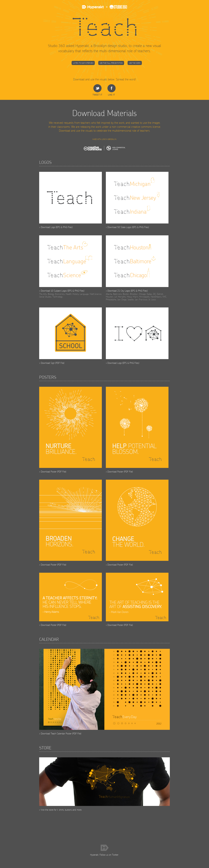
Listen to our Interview (83, 63)
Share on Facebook (111, 90)
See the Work (135, 63)
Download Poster (49, 472)
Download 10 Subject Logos (54, 291)
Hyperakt (93, 8)
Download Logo (48, 227)
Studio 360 (116, 8)
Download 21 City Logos (119, 291)
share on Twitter (97, 90)
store (51, 810)
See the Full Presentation (111, 63)
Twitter (115, 855)
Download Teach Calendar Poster (56, 734)
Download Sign (48, 363)
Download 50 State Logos (119, 227)
